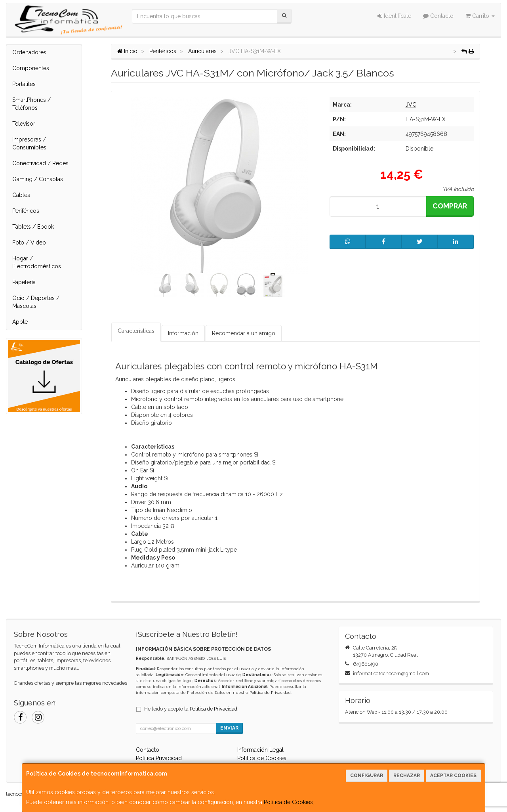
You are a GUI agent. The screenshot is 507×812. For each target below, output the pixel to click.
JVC (411, 105)
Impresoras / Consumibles (29, 143)
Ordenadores (29, 52)
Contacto (438, 16)
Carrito (480, 16)
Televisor (24, 124)
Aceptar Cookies (453, 776)
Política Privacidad (159, 758)
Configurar (367, 776)
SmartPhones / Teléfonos (31, 104)
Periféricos (26, 211)
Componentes (31, 68)
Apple (20, 322)
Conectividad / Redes (40, 163)
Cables (21, 195)
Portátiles (24, 84)
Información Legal (260, 750)
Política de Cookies (288, 802)
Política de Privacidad (270, 693)
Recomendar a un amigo (244, 333)
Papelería (24, 282)
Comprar (450, 206)
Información (183, 333)
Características (136, 331)
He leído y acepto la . (191, 709)
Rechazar (407, 776)
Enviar (229, 728)
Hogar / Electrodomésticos (37, 262)
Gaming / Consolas (38, 179)
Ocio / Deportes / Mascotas (36, 302)
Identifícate (394, 16)
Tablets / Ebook (33, 227)
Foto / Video (29, 243)
